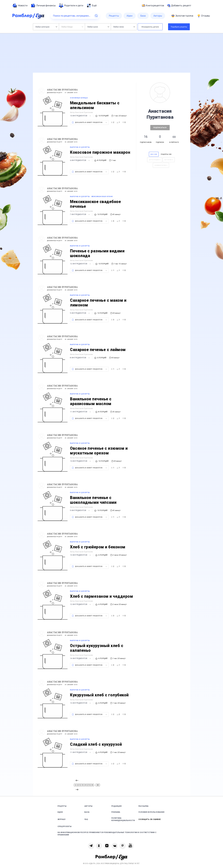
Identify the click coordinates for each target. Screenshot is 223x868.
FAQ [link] (86, 819)
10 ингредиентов (81, 116)
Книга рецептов (153, 6)
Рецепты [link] (62, 806)
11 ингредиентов (81, 412)
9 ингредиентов (80, 313)
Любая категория (46, 27)
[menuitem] (20, 6)
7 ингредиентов (80, 214)
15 (98, 785)
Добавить (179, 6)
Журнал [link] (62, 819)
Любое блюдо (72, 27)
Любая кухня (98, 27)
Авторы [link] (89, 806)
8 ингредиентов (80, 358)
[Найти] (96, 16)
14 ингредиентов (81, 658)
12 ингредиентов (81, 264)
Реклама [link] (116, 812)
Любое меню (124, 27)
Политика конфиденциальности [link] (123, 819)
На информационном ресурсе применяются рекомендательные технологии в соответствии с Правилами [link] (107, 834)
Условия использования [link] (151, 812)
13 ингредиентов (81, 555)
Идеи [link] (60, 812)
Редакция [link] (117, 806)
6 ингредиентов (80, 160)
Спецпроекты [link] (65, 826)
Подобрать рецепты (179, 27)
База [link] (87, 812)
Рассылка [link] (144, 806)
